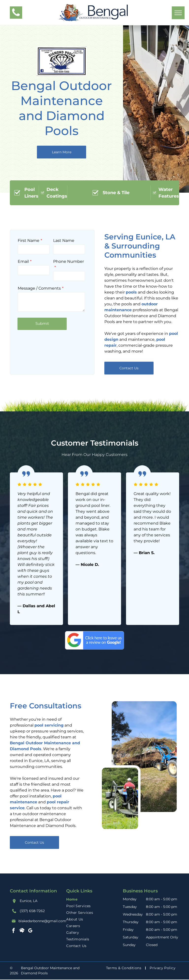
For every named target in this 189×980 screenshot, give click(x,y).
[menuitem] (94, 899)
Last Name (64, 241)
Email (23, 261)
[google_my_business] (30, 931)
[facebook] (14, 931)
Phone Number (69, 261)
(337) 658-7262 (32, 911)
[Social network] (22, 931)
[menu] (178, 13)
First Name (29, 241)
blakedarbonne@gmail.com (42, 921)
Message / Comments (39, 288)
